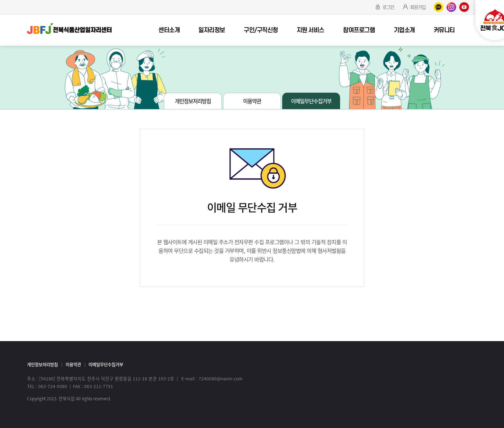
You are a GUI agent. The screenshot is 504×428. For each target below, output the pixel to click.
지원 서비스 (310, 30)
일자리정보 (212, 30)
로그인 (388, 7)
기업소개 (404, 30)
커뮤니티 (444, 30)
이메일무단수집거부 (267, 80)
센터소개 (169, 30)
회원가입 (418, 7)
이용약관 (252, 101)
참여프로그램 (359, 30)
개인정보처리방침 (193, 101)
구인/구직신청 (261, 30)
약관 (237, 80)
